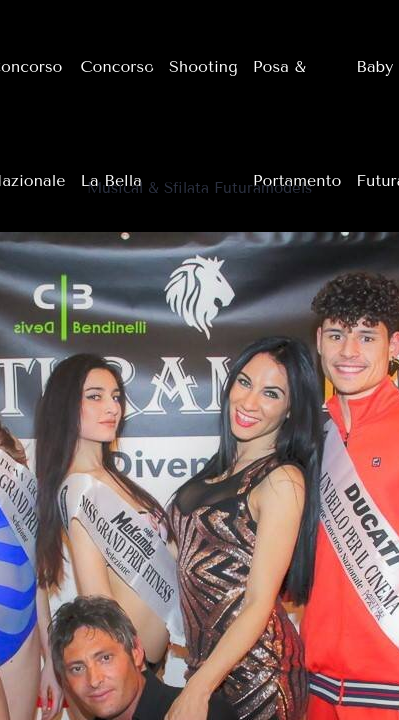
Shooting (203, 66)
